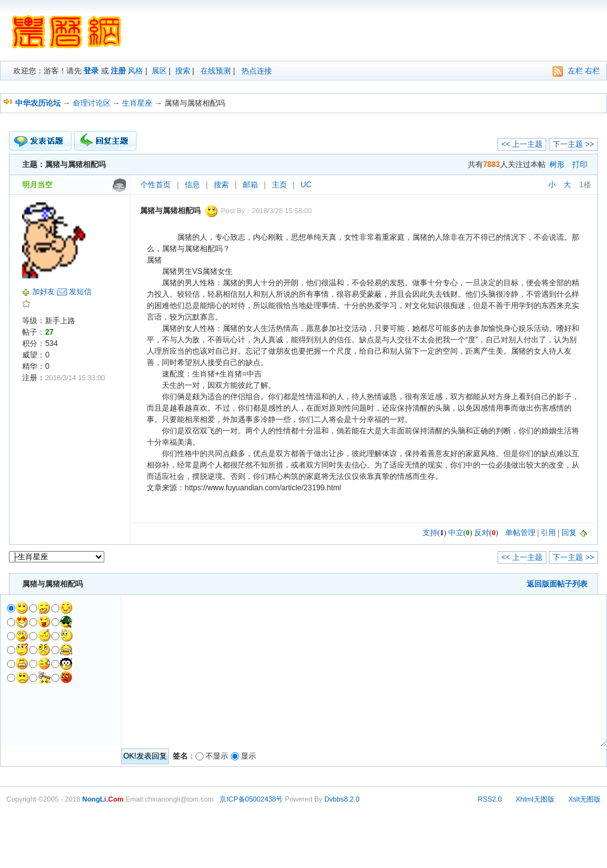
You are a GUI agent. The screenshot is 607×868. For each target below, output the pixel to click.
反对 (482, 533)
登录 (91, 71)
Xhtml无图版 (535, 799)
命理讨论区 (92, 103)
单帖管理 (520, 533)
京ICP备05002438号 (251, 799)
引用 (548, 533)
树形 (557, 164)
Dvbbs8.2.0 (342, 799)
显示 (248, 756)
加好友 (44, 292)
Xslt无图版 (585, 799)
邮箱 (250, 185)
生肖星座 (137, 103)
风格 (135, 71)
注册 (118, 71)
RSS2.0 (490, 799)
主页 (279, 185)
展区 (159, 71)
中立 (456, 533)
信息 (192, 185)
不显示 (217, 756)
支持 (430, 533)
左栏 (575, 71)
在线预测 (216, 71)
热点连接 (257, 71)
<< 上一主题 (522, 144)
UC (306, 185)
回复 (569, 533)
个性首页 (156, 185)
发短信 (80, 292)
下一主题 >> (573, 144)
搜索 (183, 71)
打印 (580, 164)
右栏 (592, 71)
